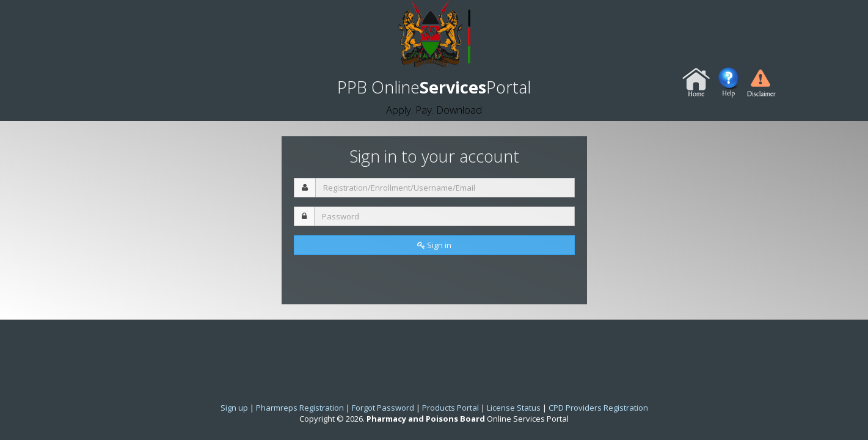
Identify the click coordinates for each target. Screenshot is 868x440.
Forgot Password (383, 408)
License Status (514, 408)
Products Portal (450, 408)
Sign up (234, 408)
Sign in (434, 245)
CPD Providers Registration (598, 408)
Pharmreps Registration (300, 408)
